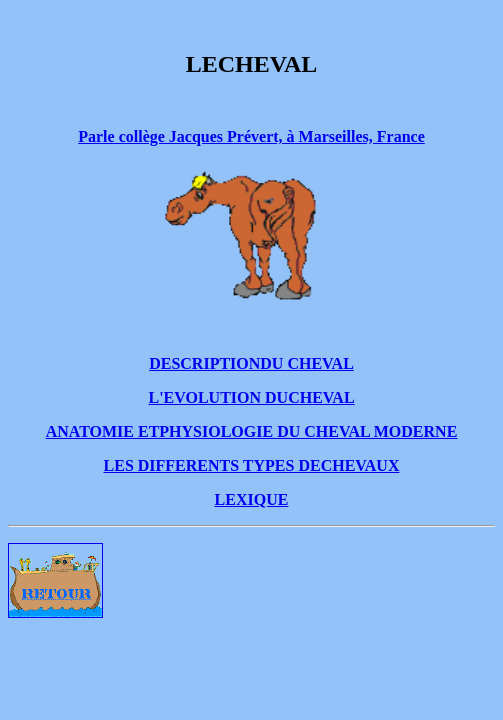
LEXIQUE (252, 499)
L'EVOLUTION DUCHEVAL (251, 397)
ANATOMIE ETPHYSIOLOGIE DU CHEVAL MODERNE (252, 431)
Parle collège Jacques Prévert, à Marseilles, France (251, 136)
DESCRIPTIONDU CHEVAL (251, 363)
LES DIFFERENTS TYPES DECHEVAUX (252, 465)
